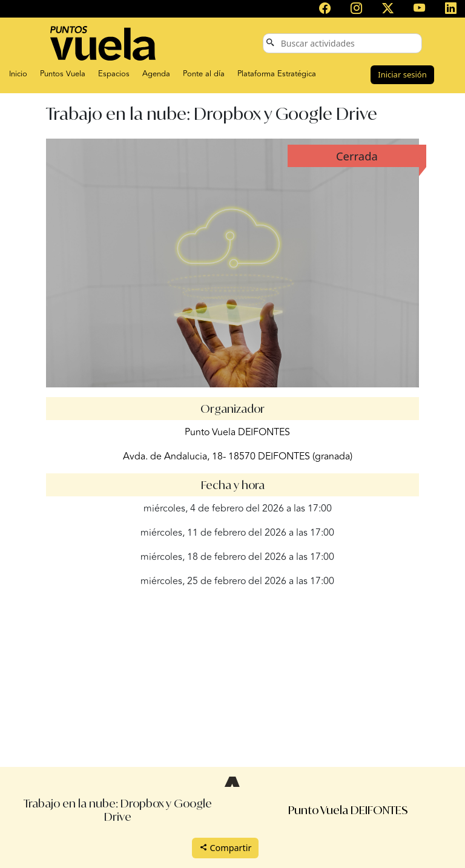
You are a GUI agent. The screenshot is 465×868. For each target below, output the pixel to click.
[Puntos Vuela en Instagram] (357, 9)
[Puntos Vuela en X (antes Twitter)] (388, 9)
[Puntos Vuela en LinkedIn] (450, 9)
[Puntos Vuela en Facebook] (325, 9)
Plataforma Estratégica (277, 74)
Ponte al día (204, 74)
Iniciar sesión (402, 74)
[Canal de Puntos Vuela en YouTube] (420, 9)
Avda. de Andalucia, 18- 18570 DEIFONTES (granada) (238, 456)
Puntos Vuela (63, 74)
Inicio (18, 74)
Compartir (226, 848)
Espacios (114, 74)
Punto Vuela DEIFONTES (237, 432)
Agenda (156, 74)
